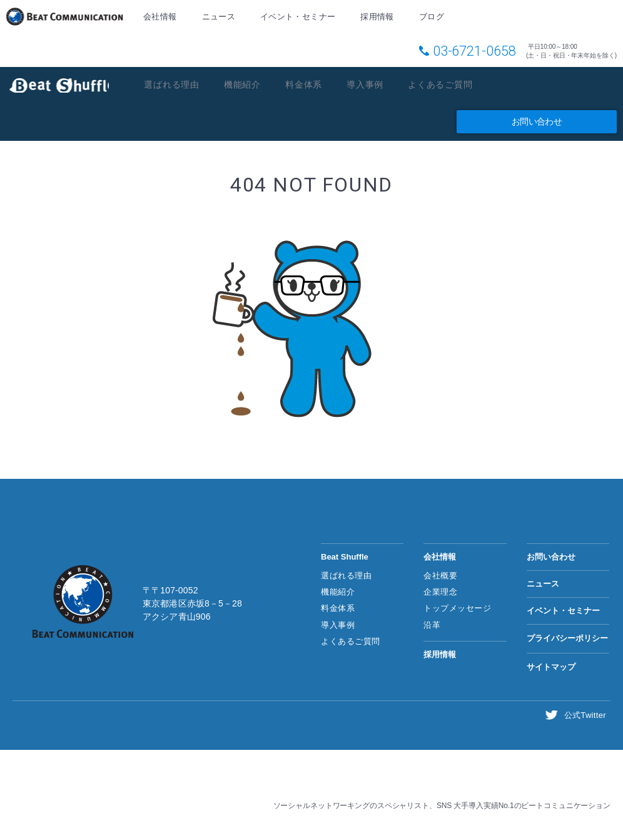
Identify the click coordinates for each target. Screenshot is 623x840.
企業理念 (440, 593)
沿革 (432, 626)
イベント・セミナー (296, 17)
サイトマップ (551, 668)
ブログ (428, 17)
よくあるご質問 (455, 84)
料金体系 (312, 84)
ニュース (217, 17)
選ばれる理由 (174, 84)
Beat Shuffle (59, 84)
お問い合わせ (537, 122)
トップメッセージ (457, 609)
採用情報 (373, 17)
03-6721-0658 (474, 49)
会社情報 (160, 17)
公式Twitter (586, 716)
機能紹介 (248, 84)
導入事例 (376, 84)
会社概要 (440, 577)
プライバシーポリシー (567, 639)
